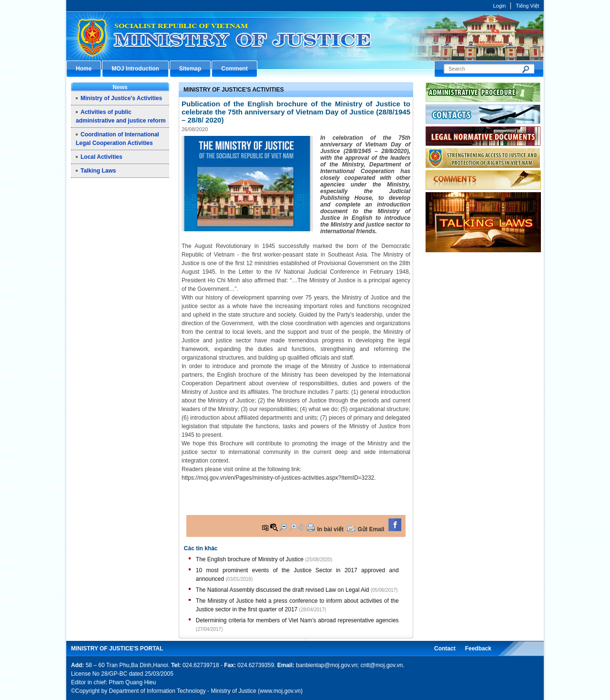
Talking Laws (98, 171)
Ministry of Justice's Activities (121, 98)
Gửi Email (371, 529)
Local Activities (102, 157)
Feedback (478, 649)
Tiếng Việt (527, 6)
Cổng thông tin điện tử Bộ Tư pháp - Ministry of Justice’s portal (305, 36)
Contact (445, 649)
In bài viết (330, 529)
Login (499, 6)
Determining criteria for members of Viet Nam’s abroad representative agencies (297, 620)
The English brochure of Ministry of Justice (250, 559)
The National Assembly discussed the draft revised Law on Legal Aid (283, 590)
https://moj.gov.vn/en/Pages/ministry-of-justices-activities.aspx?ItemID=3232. (279, 478)
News (120, 87)
